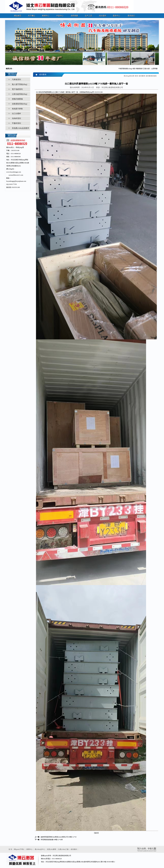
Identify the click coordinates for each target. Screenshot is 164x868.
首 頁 (10, 849)
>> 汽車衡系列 (14, 80)
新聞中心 (29, 849)
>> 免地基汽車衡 (15, 109)
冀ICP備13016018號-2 (108, 862)
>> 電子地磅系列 (15, 89)
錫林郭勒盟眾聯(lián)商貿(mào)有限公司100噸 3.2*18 (59, 837)
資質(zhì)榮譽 (52, 849)
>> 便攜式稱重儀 (15, 99)
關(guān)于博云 (19, 849)
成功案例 (142, 76)
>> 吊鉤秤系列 (14, 118)
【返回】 (96, 833)
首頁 (136, 76)
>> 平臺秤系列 (14, 123)
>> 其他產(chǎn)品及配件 (19, 128)
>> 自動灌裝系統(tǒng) (18, 104)
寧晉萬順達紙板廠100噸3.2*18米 (52, 840)
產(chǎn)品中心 (40, 849)
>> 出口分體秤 (14, 114)
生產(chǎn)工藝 (63, 849)
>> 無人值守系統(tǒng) (18, 84)
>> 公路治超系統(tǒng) (18, 94)
